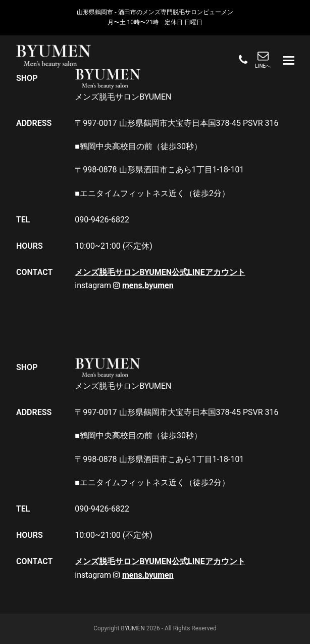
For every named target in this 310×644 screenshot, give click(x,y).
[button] (289, 61)
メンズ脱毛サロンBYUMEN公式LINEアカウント (160, 272)
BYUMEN (133, 628)
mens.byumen (148, 285)
